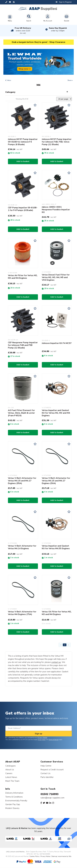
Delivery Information (14, 793)
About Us (10, 770)
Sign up (38, 734)
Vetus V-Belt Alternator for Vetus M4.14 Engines (22, 547)
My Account (48, 18)
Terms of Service (54, 740)
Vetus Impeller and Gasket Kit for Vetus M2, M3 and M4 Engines (56, 413)
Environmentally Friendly (16, 801)
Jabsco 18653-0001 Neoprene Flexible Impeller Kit (56, 210)
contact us (56, 662)
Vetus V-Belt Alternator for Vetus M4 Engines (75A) (22, 613)
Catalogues (10, 766)
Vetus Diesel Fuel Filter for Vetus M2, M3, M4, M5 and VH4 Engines (56, 277)
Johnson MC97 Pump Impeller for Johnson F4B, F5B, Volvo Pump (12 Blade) (57, 142)
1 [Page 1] (65, 645)
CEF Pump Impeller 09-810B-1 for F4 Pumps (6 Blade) (23, 209)
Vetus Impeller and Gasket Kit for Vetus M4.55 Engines (56, 547)
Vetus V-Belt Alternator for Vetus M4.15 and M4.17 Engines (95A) (22, 481)
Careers (9, 773)
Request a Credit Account (52, 770)
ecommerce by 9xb (65, 856)
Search (29, 18)
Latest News (11, 777)
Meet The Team (12, 781)
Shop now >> (25, 69)
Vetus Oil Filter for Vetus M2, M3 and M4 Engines (57, 613)
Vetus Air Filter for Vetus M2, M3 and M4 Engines (23, 277)
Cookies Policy (34, 856)
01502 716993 (50, 794)
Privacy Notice (42, 738)
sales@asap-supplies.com (52, 798)
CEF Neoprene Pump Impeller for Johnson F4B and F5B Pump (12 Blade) (23, 345)
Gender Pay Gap (13, 804)
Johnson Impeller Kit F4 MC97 (57, 343)
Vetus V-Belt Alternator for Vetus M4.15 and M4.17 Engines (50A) (56, 481)
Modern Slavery (12, 808)
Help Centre (46, 766)
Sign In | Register (64, 2)
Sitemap (54, 856)
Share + (70, 80)
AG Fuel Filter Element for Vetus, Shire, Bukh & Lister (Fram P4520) (21, 413)
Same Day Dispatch (58, 29)
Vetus (9, 80)
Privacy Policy (42, 740)
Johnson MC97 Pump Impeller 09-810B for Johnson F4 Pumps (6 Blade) (23, 142)
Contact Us (45, 773)
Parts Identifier (47, 777)
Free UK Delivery (23, 31)
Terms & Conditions (14, 797)
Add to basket (23, 161)
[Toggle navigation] (10, 18)
